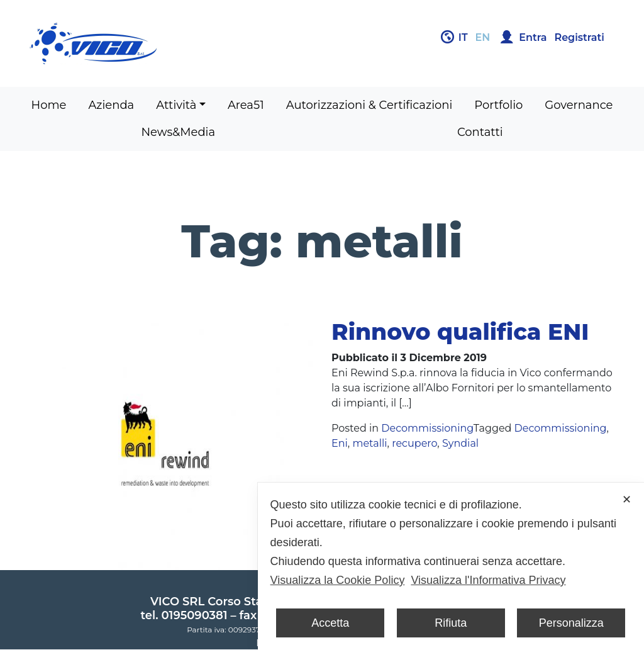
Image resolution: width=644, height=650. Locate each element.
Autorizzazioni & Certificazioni (369, 105)
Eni (340, 443)
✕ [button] (627, 500)
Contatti (480, 132)
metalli (369, 443)
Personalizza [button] (571, 623)
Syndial (460, 443)
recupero (414, 443)
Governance (579, 105)
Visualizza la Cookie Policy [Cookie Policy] (338, 580)
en (483, 37)
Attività (176, 105)
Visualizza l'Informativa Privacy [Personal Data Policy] (488, 580)
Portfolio (498, 105)
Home (49, 105)
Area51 (246, 105)
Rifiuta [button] (451, 623)
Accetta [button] (330, 623)
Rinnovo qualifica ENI (460, 332)
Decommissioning (427, 428)
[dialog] (451, 566)
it (463, 37)
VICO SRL (177, 602)
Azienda (111, 105)
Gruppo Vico (171, 43)
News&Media (178, 132)
